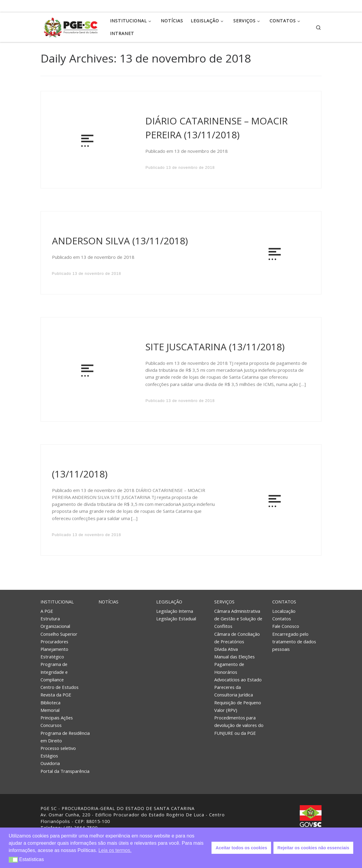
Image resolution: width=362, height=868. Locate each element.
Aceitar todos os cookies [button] (241, 848)
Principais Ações (57, 718)
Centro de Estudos (60, 687)
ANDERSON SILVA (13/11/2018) (120, 241)
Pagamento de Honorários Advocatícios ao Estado (238, 672)
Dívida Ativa (226, 649)
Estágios (49, 756)
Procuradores (54, 641)
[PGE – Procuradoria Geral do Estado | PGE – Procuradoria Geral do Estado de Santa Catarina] (71, 26)
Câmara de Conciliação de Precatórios (237, 638)
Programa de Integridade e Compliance (54, 672)
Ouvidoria (50, 763)
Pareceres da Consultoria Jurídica (234, 691)
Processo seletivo (58, 748)
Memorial (50, 710)
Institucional (57, 602)
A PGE (47, 611)
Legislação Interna (175, 611)
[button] (13, 860)
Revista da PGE (56, 695)
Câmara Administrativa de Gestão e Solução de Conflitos (238, 619)
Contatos (284, 602)
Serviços (224, 602)
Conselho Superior (59, 634)
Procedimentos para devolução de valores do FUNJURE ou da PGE (239, 725)
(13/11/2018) (80, 474)
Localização (284, 611)
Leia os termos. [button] (115, 850)
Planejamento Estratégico (54, 653)
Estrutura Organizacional (55, 622)
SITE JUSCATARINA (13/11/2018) (215, 347)
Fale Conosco (286, 626)
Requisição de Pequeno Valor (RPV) (238, 706)
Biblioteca (50, 702)
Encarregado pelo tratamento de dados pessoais (294, 641)
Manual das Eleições (234, 657)
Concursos (51, 725)
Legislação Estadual (176, 619)
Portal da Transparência (65, 771)
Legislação (169, 602)
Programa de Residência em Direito (65, 737)
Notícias (108, 602)
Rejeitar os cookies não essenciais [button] (313, 848)
